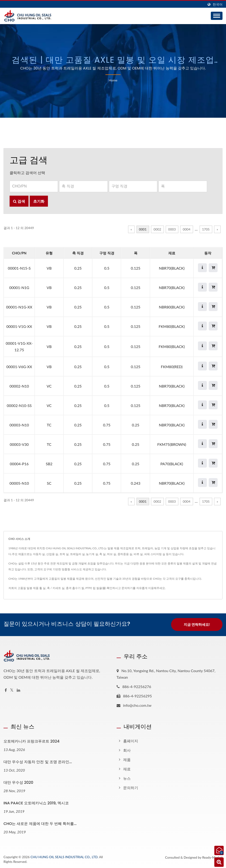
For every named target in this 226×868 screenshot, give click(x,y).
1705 (206, 229)
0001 (143, 229)
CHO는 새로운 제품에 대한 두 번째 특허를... (40, 823)
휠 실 (42, 588)
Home (113, 80)
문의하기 (127, 588)
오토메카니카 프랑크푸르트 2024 (31, 741)
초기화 (39, 201)
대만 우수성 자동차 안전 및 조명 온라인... (38, 761)
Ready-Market (212, 857)
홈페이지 (131, 740)
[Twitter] (12, 690)
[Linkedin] (18, 690)
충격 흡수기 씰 (75, 588)
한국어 (218, 4)
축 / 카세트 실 (56, 588)
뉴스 (127, 778)
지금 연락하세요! (197, 624)
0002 (157, 229)
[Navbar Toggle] (217, 16)
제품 (127, 759)
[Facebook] (6, 690)
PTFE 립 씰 (92, 588)
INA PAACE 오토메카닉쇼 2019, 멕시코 (36, 803)
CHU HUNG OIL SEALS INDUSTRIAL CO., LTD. (64, 856)
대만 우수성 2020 (18, 782)
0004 (187, 229)
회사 (127, 750)
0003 (172, 229)
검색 (19, 201)
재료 (127, 768)
